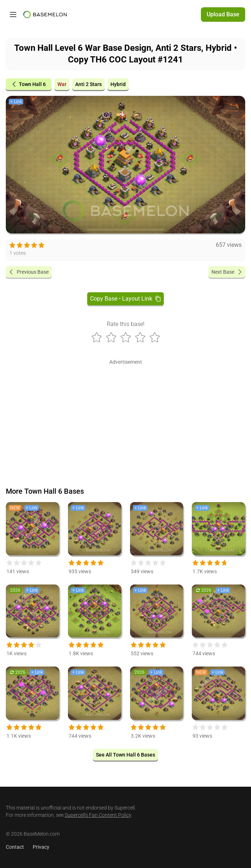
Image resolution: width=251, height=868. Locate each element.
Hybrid (118, 84)
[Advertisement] (125, 418)
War (62, 84)
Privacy (41, 847)
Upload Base (223, 14)
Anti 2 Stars (88, 84)
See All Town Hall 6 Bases (125, 755)
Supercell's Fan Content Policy (98, 815)
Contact (15, 847)
